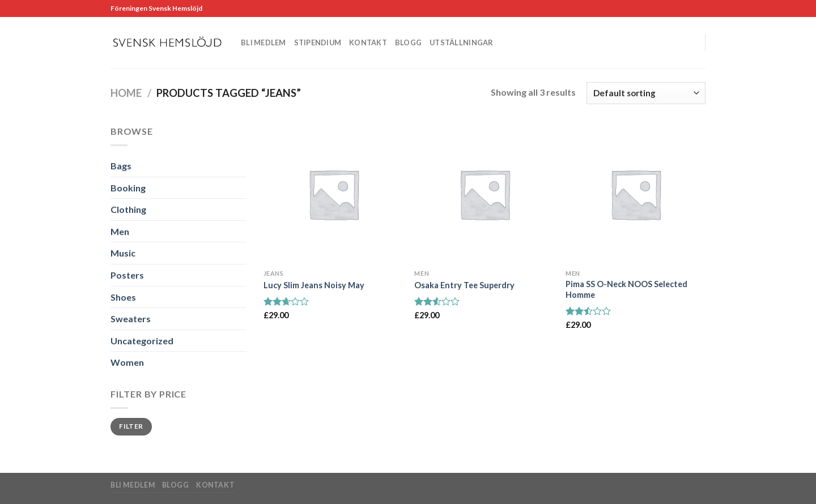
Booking (128, 188)
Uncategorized (142, 341)
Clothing (128, 209)
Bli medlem (263, 42)
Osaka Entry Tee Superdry (464, 285)
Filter (131, 426)
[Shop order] (646, 93)
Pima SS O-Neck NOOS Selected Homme (626, 289)
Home (126, 93)
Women (127, 362)
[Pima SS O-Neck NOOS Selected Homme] (636, 194)
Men (120, 231)
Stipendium (318, 42)
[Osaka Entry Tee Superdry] (484, 194)
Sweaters (131, 319)
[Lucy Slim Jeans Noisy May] (333, 194)
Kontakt (368, 42)
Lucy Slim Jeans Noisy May (314, 285)
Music (123, 253)
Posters (127, 275)
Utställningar (461, 42)
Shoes (123, 297)
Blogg (408, 42)
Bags (121, 166)
